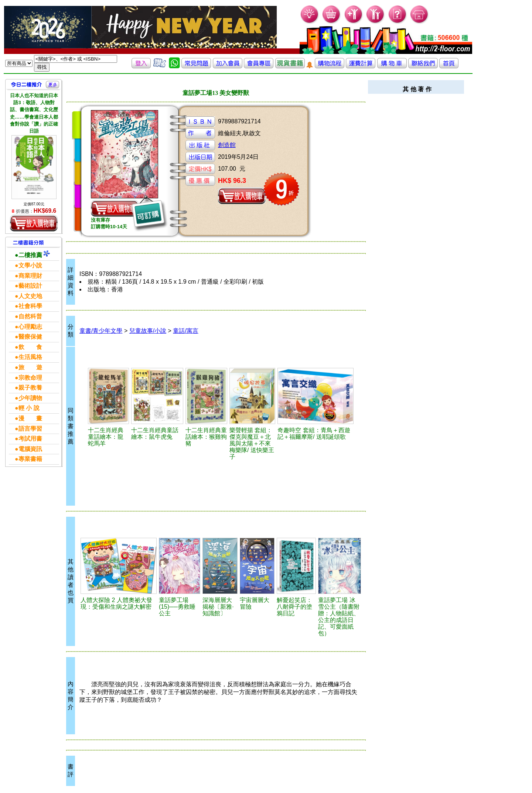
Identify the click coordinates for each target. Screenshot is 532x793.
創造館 (227, 145)
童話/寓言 (185, 331)
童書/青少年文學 (101, 331)
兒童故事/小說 (148, 331)
